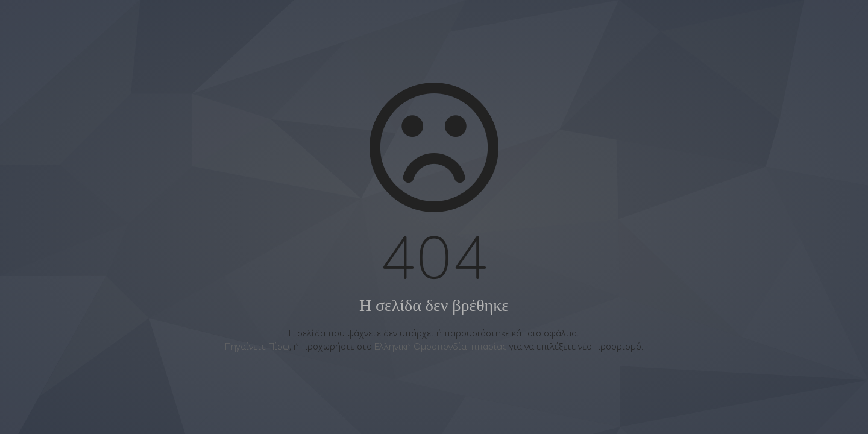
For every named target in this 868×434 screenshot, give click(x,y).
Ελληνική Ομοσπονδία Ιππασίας (441, 346)
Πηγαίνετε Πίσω (257, 346)
